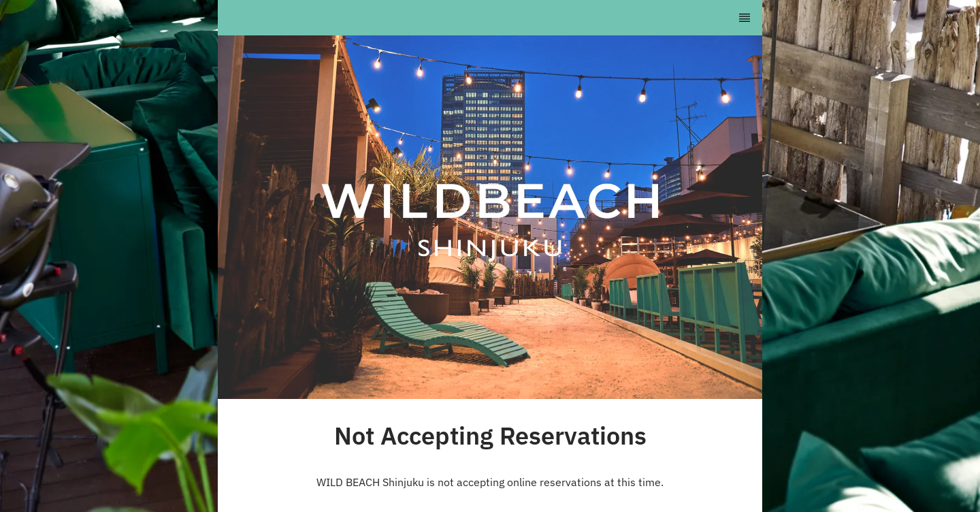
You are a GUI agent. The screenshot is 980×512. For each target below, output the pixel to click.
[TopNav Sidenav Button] (745, 18)
